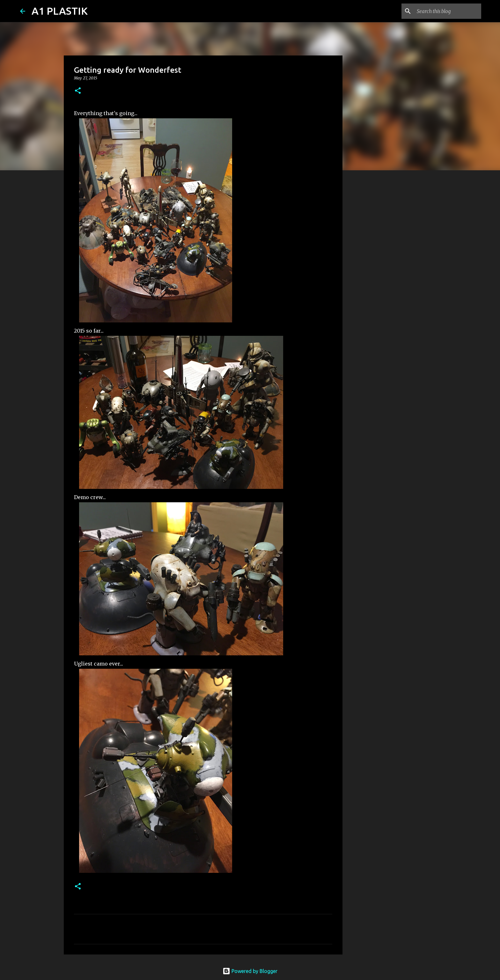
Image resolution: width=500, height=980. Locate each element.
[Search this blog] (448, 11)
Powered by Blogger (250, 971)
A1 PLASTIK (60, 11)
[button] (78, 91)
